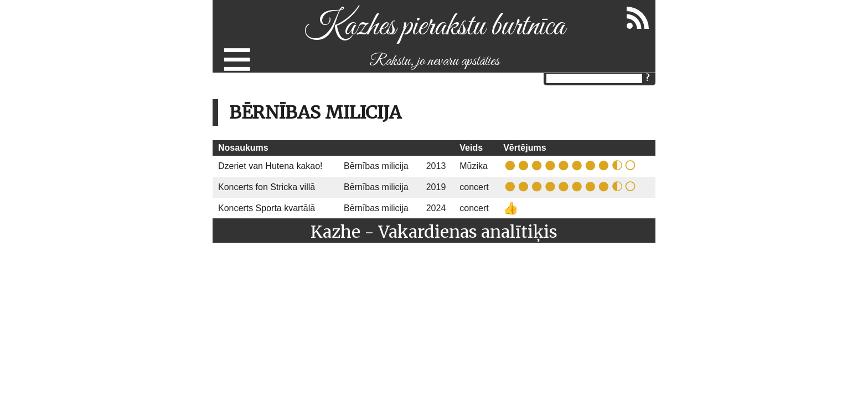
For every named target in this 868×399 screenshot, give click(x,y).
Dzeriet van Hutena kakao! (270, 166)
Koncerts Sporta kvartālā (267, 208)
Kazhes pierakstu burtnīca (434, 27)
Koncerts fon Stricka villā (267, 187)
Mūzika (474, 166)
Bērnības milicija (376, 166)
